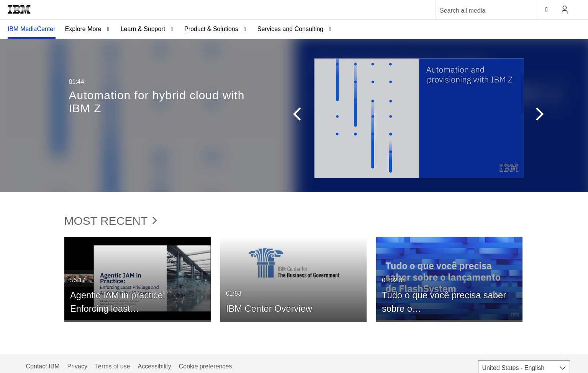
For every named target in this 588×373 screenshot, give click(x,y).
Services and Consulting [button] (291, 29)
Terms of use (113, 366)
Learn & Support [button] (143, 29)
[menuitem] (32, 29)
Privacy (77, 366)
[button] (293, 116)
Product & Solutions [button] (211, 29)
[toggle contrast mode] (547, 10)
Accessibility (155, 366)
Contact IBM (43, 366)
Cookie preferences (206, 366)
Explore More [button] (83, 29)
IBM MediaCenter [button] (32, 29)
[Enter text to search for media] (478, 11)
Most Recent (111, 221)
